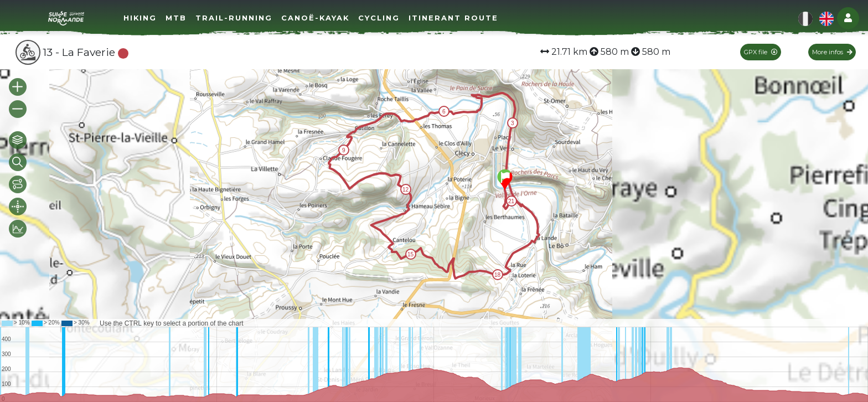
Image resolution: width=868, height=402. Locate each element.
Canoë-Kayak (315, 18)
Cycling (379, 18)
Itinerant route (453, 18)
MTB (176, 18)
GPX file (761, 52)
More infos (832, 52)
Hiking (140, 18)
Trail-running (234, 18)
